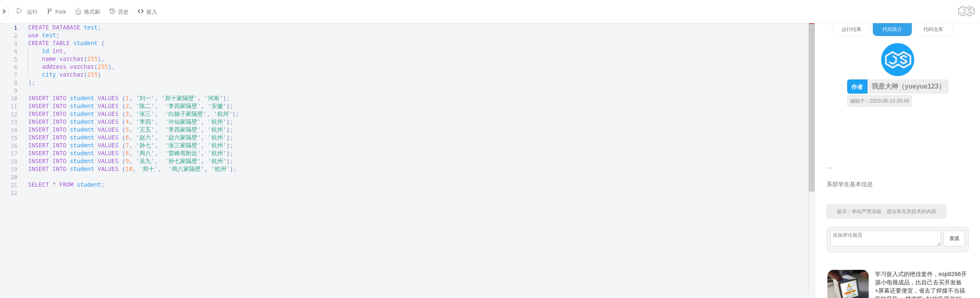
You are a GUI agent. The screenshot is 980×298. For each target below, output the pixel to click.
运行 (27, 11)
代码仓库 (933, 29)
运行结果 (851, 29)
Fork (56, 11)
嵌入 (147, 11)
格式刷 (87, 11)
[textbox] (28, 23)
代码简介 (892, 29)
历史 (119, 11)
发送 (954, 238)
